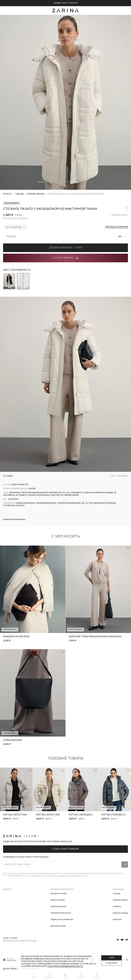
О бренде (117, 894)
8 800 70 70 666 (10, 938)
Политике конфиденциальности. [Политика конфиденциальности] (65, 966)
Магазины (117, 920)
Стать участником (65, 849)
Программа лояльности (61, 913)
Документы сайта (58, 926)
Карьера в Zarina (120, 900)
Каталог (7, 889)
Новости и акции (120, 913)
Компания (118, 889)
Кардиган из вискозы (16, 637)
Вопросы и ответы (58, 907)
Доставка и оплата (58, 894)
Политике (64, 876)
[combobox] (65, 237)
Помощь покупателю (62, 889)
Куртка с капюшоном (82, 815)
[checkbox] (4, 874)
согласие (15, 874)
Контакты (117, 907)
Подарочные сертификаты (62, 920)
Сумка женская (12, 740)
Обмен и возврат (58, 900)
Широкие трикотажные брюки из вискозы (95, 637)
